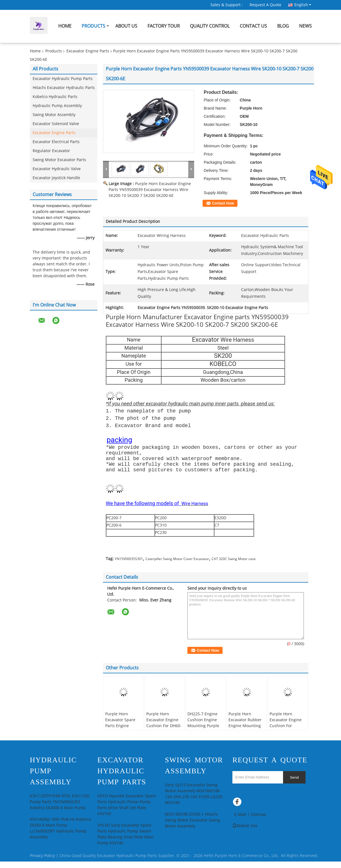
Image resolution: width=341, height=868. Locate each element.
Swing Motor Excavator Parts (59, 160)
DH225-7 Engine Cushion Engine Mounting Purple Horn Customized (204, 729)
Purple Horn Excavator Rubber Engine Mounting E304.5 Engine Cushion (245, 732)
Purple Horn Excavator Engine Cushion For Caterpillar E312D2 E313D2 (287, 732)
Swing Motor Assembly (54, 115)
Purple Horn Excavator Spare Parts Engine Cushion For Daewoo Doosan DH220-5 (120, 735)
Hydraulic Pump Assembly (57, 106)
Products (93, 26)
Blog (283, 26)
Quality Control (210, 26)
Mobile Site (245, 832)
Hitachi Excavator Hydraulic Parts (64, 88)
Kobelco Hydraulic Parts (55, 97)
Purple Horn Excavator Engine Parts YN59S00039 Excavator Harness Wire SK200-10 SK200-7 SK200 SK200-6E (150, 190)
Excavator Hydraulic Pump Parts (63, 79)
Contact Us (253, 26)
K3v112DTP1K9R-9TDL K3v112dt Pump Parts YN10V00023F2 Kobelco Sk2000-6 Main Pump (60, 808)
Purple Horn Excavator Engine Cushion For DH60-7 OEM (164, 729)
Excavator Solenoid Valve (56, 124)
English (303, 5)
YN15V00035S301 (129, 565)
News (305, 26)
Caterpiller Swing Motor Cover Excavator (177, 565)
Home (65, 26)
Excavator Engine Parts (88, 51)
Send (294, 784)
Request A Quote (265, 5)
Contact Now (223, 203)
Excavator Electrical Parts (56, 142)
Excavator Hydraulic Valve (57, 169)
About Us (126, 26)
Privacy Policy (42, 862)
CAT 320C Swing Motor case (234, 565)
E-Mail (240, 821)
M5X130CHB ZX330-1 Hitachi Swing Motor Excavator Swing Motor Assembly (192, 827)
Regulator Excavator (51, 151)
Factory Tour (164, 26)
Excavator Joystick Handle (56, 178)
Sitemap (258, 821)
